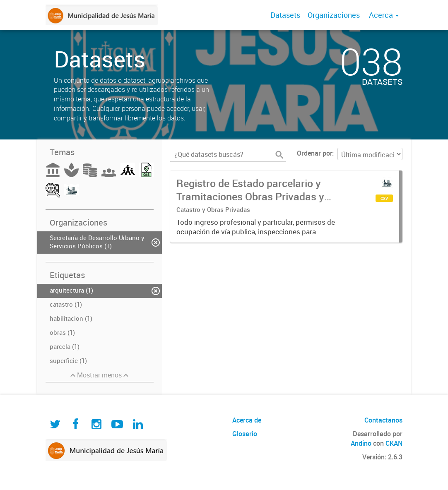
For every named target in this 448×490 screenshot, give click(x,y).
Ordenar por (314, 153)
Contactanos (383, 420)
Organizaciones (334, 15)
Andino (361, 443)
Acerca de (247, 420)
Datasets (285, 15)
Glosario (245, 434)
